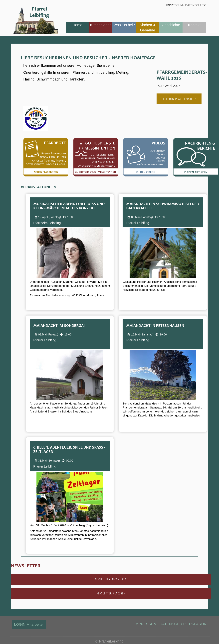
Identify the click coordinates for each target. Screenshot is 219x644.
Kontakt (194, 25)
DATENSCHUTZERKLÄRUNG (184, 624)
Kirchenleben (101, 25)
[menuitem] (77, 28)
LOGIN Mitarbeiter (29, 624)
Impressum (174, 5)
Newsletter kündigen (111, 593)
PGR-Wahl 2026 (170, 86)
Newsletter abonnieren (111, 579)
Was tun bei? (124, 25)
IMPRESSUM (145, 624)
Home (78, 25)
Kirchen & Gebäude (147, 27)
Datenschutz (196, 5)
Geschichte (171, 25)
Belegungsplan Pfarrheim (179, 99)
